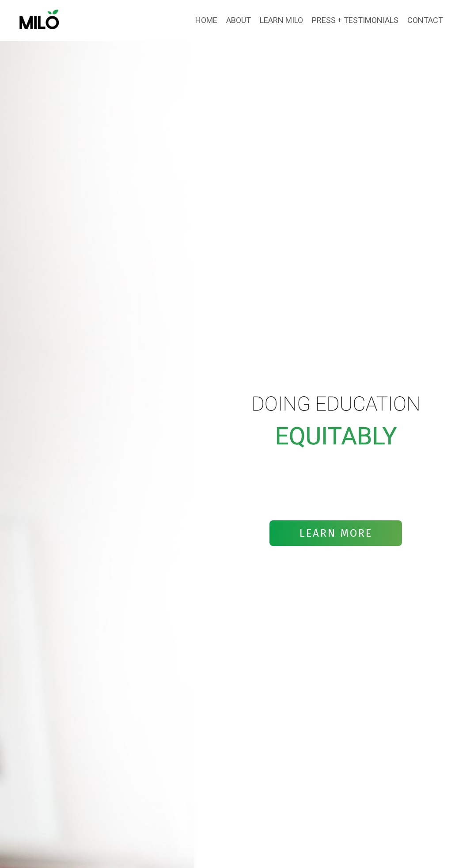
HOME (206, 20)
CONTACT (425, 20)
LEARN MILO (281, 20)
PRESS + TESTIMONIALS (355, 20)
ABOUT (239, 20)
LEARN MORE (336, 533)
